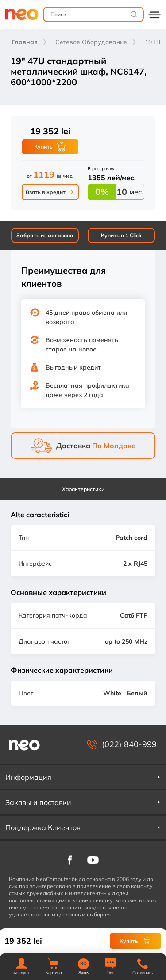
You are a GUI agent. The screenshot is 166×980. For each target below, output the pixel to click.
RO (83, 964)
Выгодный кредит (73, 367)
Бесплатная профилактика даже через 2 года (87, 390)
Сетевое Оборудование (91, 42)
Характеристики (83, 489)
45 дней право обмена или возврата (86, 317)
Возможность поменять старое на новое (82, 345)
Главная (25, 42)
